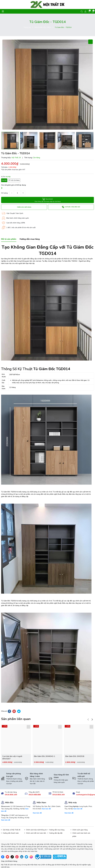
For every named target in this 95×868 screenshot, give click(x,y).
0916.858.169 (11, 785)
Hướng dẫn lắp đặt (56, 824)
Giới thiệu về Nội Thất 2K (12, 820)
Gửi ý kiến (8, 863)
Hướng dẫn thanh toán (11, 824)
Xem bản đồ (6, 811)
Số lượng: (5, 193)
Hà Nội (4, 180)
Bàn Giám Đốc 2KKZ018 (75, 747)
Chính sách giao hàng (80, 820)
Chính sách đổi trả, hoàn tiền (36, 824)
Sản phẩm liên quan (16, 709)
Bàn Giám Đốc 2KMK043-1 (45, 747)
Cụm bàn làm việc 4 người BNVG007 (12, 748)
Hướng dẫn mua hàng (57, 820)
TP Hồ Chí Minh (14, 180)
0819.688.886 (35, 785)
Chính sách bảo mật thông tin (36, 820)
